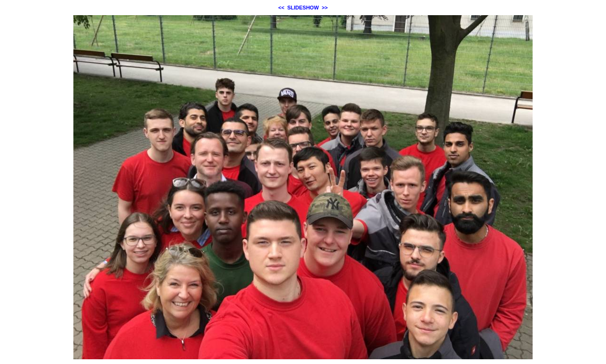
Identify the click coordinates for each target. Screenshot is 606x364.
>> (325, 8)
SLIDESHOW (303, 8)
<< (281, 8)
